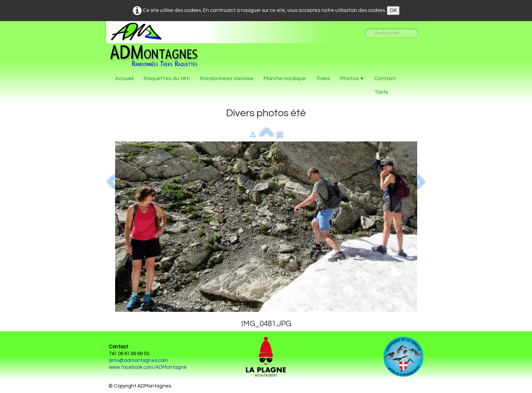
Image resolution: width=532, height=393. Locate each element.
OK (393, 10)
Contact (385, 78)
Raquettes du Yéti (167, 78)
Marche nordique (285, 78)
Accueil (124, 78)
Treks (323, 78)
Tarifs (381, 92)
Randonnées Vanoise (227, 78)
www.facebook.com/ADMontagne (148, 367)
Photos (352, 78)
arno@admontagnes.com (138, 360)
